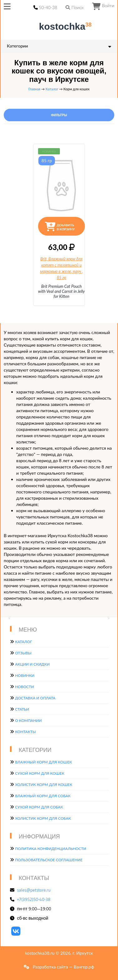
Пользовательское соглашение (49, 860)
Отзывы (23, 653)
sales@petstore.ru (34, 890)
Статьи (22, 709)
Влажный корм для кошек (43, 762)
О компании (28, 720)
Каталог (52, 89)
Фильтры (59, 115)
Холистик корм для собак (43, 818)
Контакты (25, 732)
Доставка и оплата (35, 698)
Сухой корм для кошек (40, 773)
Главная (34, 89)
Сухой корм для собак (39, 807)
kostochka (60, 26)
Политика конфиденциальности (51, 849)
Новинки (25, 675)
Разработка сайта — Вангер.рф (63, 967)
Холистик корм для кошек (44, 785)
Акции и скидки (32, 664)
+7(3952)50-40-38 (34, 899)
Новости (24, 687)
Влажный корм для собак (43, 796)
